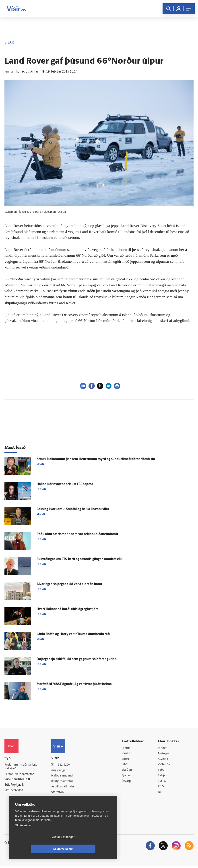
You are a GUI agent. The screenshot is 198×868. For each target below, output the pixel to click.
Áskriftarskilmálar (65, 788)
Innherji (164, 748)
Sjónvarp (129, 777)
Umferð (58, 799)
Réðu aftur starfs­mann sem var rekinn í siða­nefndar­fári (78, 534)
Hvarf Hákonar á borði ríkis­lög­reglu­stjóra (68, 609)
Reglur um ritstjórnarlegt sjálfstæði (22, 767)
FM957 (163, 782)
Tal (161, 794)
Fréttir (127, 748)
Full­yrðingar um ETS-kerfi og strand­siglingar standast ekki (80, 559)
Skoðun (128, 771)
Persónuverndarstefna (20, 775)
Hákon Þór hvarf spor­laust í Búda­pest (65, 484)
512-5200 (66, 765)
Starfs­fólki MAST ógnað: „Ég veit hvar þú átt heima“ (75, 684)
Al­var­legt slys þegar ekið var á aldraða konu (69, 584)
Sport (126, 759)
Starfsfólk (60, 793)
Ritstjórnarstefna (65, 782)
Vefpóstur (60, 805)
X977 (162, 788)
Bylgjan (164, 777)
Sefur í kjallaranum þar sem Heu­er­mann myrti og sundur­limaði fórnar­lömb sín (96, 459)
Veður (163, 771)
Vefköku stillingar (37, 849)
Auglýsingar (61, 771)
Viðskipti (129, 754)
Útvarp (127, 782)
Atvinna (164, 759)
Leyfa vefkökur (90, 849)
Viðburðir (165, 765)
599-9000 (18, 791)
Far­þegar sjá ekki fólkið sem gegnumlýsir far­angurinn (77, 659)
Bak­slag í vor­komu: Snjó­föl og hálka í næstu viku (73, 509)
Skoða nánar (23, 837)
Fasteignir (165, 754)
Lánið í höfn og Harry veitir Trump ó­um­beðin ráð (73, 634)
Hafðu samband (64, 776)
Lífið (126, 765)
